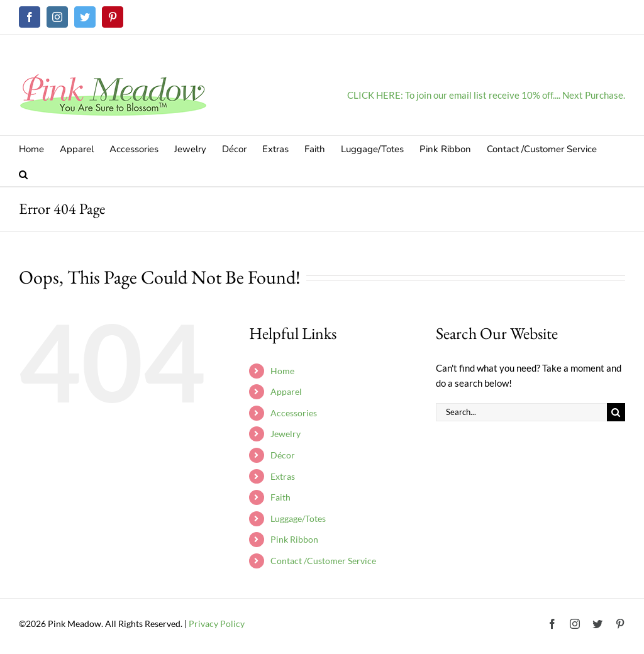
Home (282, 371)
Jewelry (286, 434)
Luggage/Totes (298, 518)
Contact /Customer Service (323, 561)
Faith (280, 497)
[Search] (616, 412)
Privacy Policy (217, 624)
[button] (23, 174)
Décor (283, 455)
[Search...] (521, 412)
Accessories (294, 413)
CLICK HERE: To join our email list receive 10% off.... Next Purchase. (486, 95)
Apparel (286, 391)
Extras (283, 476)
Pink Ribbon (294, 539)
